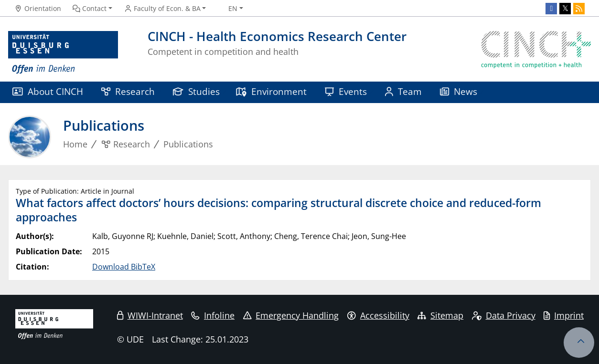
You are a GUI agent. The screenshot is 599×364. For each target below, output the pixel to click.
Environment (271, 91)
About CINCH (48, 91)
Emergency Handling (291, 315)
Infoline (213, 315)
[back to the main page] (536, 53)
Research (128, 91)
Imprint (564, 315)
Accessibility (378, 315)
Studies (196, 91)
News (459, 91)
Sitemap (440, 315)
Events (346, 91)
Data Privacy (504, 315)
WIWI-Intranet (150, 315)
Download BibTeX (124, 267)
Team (403, 91)
